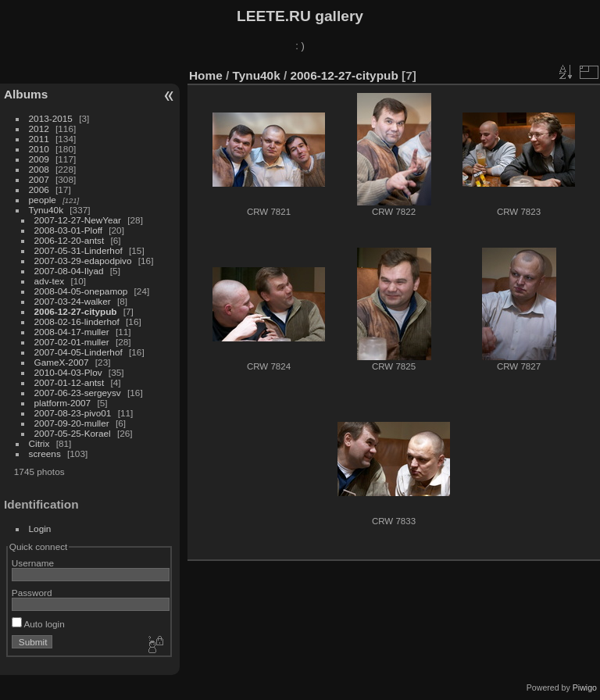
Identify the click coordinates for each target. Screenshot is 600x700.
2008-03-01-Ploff (68, 230)
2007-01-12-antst (70, 382)
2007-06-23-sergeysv (78, 393)
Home (206, 75)
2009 (39, 159)
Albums (26, 94)
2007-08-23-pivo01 (73, 413)
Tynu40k (46, 210)
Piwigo (585, 687)
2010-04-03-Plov (68, 372)
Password (32, 593)
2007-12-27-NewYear (78, 220)
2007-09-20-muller (72, 423)
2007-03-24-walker (73, 301)
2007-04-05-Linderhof (79, 352)
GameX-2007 (62, 362)
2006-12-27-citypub (76, 311)
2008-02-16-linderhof (77, 321)
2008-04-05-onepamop (81, 291)
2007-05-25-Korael (73, 433)
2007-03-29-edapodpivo (83, 261)
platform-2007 (63, 403)
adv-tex (50, 281)
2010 (39, 149)
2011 (39, 139)
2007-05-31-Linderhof (79, 250)
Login (40, 529)
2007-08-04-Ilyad (69, 271)
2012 (39, 129)
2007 (39, 179)
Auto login (38, 624)
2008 (39, 169)
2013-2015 (51, 118)
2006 (39, 189)
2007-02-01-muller (72, 342)
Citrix (39, 443)
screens (45, 454)
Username (33, 563)
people (43, 200)
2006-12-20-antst (70, 240)
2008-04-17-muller (72, 332)
